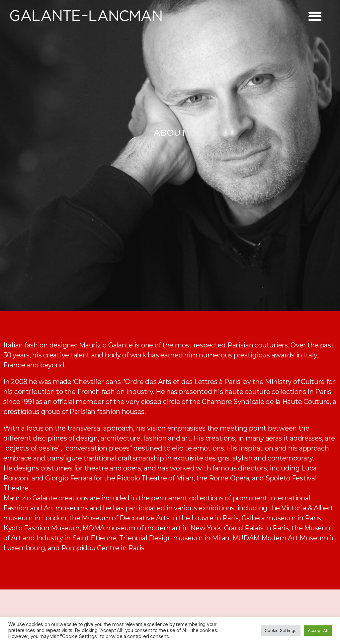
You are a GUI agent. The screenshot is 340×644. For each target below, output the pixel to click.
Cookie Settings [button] (281, 630)
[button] (170, 133)
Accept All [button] (318, 630)
